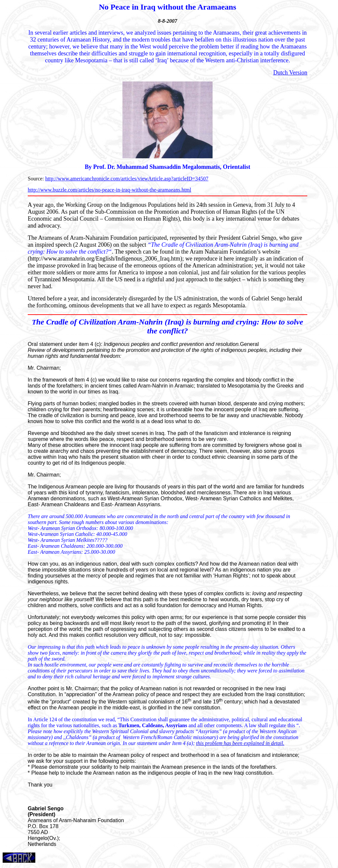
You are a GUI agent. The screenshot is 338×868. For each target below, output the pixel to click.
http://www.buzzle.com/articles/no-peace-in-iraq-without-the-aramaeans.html (109, 190)
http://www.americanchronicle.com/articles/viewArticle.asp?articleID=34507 (127, 179)
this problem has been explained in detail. (240, 743)
